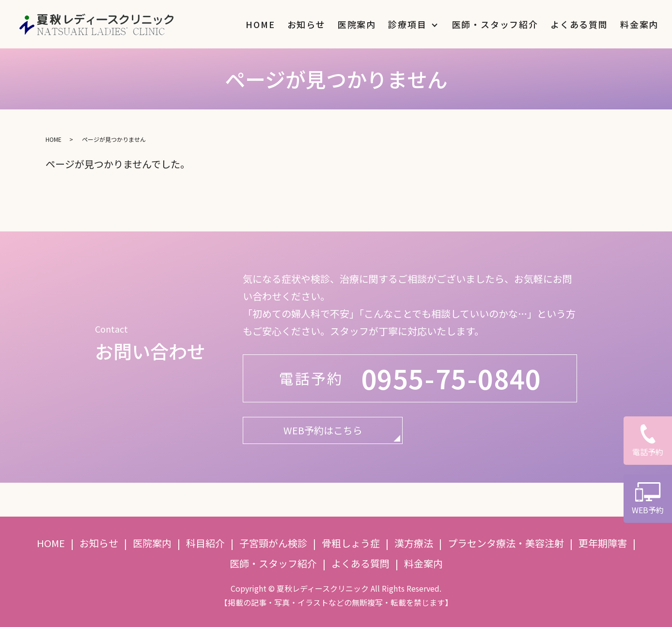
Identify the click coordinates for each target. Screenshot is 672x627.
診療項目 (407, 24)
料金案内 (639, 24)
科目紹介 (205, 543)
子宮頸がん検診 (273, 543)
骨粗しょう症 (351, 543)
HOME (260, 24)
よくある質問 (579, 24)
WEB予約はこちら (323, 430)
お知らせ (306, 24)
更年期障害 (603, 543)
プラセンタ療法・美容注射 (506, 543)
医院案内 (357, 24)
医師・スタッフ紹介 (495, 24)
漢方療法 (414, 543)
